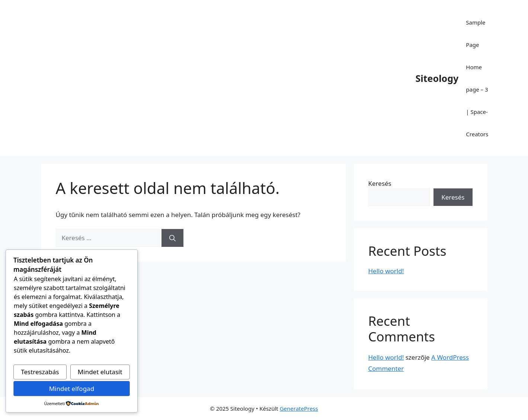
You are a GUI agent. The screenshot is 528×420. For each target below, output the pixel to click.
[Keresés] (172, 238)
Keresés (380, 183)
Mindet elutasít (100, 372)
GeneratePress (299, 408)
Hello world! (386, 271)
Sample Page (476, 34)
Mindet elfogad (72, 389)
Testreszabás (40, 372)
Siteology (437, 78)
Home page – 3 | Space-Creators (477, 101)
